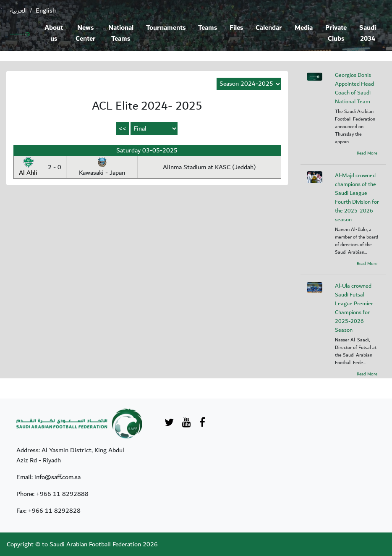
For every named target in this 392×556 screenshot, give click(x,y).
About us (54, 33)
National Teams (121, 33)
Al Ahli (28, 168)
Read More (367, 153)
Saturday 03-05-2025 (147, 150)
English (46, 10)
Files (236, 28)
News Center (86, 33)
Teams (208, 28)
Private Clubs (336, 33)
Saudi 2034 (368, 33)
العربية (18, 10)
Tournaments (166, 28)
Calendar (269, 28)
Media (304, 28)
